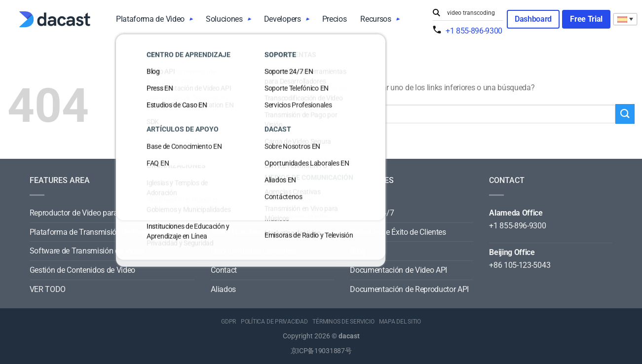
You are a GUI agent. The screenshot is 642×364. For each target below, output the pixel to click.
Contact (224, 270)
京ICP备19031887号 (321, 351)
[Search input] (473, 13)
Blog (358, 251)
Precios (335, 19)
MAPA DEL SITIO (400, 322)
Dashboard (533, 19)
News (220, 213)
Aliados (223, 289)
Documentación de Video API (398, 270)
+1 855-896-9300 (474, 31)
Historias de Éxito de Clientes (398, 232)
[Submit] (438, 13)
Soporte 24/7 (372, 213)
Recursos (376, 19)
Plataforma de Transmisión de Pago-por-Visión (108, 232)
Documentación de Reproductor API (409, 289)
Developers (283, 19)
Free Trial (586, 19)
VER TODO (48, 289)
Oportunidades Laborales (253, 251)
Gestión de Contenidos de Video (82, 270)
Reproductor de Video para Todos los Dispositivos (113, 213)
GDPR (228, 322)
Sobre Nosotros (237, 232)
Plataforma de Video (150, 19)
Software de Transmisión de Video (87, 251)
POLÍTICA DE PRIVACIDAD (274, 322)
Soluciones (224, 19)
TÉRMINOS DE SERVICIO (343, 322)
